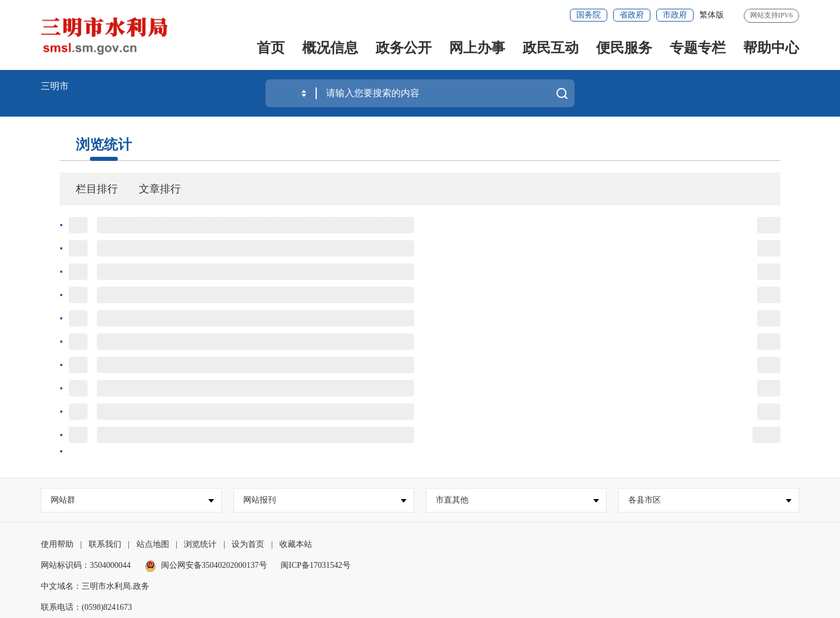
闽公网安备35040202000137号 (206, 565)
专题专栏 (698, 48)
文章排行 (160, 189)
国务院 (589, 15)
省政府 (632, 15)
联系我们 (105, 544)
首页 (271, 48)
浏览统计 (104, 145)
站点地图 (153, 544)
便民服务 (624, 48)
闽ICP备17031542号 (316, 565)
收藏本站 (296, 544)
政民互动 (551, 48)
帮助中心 (771, 48)
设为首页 (248, 544)
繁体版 (712, 15)
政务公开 (404, 48)
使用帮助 (57, 544)
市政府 (675, 15)
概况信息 (330, 48)
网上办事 (477, 48)
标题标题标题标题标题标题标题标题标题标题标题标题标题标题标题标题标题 (256, 225)
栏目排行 (97, 189)
